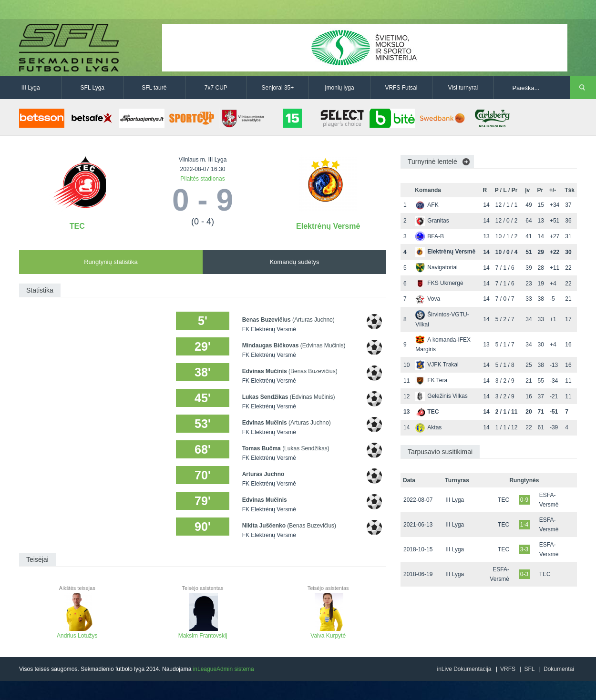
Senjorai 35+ (278, 88)
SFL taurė (154, 88)
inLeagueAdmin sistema (224, 669)
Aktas (428, 427)
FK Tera (431, 380)
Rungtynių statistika (111, 262)
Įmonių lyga (339, 88)
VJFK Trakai (437, 365)
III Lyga (31, 88)
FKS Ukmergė (439, 283)
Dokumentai (559, 669)
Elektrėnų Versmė (328, 226)
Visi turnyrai (463, 88)
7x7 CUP (216, 88)
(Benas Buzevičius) (313, 371)
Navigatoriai (436, 267)
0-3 (524, 574)
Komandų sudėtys (294, 262)
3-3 (524, 549)
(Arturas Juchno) (313, 320)
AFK (427, 205)
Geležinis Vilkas (441, 396)
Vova (428, 299)
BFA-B (430, 236)
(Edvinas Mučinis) (323, 345)
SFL (529, 669)
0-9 (524, 500)
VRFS (508, 669)
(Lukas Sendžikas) (306, 448)
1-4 (524, 525)
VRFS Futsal (401, 88)
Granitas (432, 221)
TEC (77, 226)
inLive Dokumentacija (464, 669)
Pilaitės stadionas (202, 179)
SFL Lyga (92, 88)
